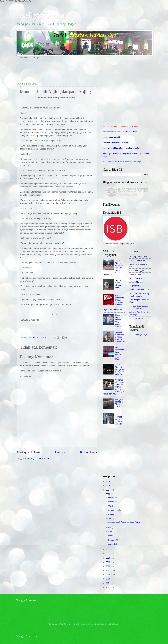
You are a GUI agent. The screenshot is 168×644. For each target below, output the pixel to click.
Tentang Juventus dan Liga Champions (139, 307)
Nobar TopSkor (136, 278)
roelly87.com (41, 15)
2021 (108, 554)
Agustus (112, 514)
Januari (112, 544)
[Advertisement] (72, 70)
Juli (110, 518)
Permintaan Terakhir (112, 137)
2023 (108, 494)
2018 (108, 566)
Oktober (112, 506)
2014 (108, 583)
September (113, 510)
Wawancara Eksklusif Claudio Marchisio (120, 132)
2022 (108, 550)
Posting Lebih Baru (28, 453)
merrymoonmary (87, 624)
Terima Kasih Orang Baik (118, 284)
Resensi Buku (135, 274)
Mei (110, 527)
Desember (113, 498)
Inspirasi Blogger (137, 270)
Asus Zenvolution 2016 (139, 290)
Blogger (115, 624)
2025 (108, 486)
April (110, 532)
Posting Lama (89, 453)
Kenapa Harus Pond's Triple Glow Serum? (119, 321)
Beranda (60, 453)
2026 (108, 482)
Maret (111, 536)
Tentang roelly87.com (139, 257)
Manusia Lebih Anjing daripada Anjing (124, 522)
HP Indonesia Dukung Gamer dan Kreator (120, 353)
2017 (108, 570)
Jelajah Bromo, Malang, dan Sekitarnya (140, 295)
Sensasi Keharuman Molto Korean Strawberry (120, 337)
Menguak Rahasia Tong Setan (119, 403)
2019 (108, 562)
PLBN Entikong (136, 318)
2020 (108, 558)
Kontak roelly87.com (138, 260)
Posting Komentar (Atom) (39, 458)
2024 (108, 490)
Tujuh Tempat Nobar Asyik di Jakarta (119, 419)
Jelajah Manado (136, 282)
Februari (112, 540)
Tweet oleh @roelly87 (139, 335)
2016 (108, 575)
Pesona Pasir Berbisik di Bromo (116, 143)
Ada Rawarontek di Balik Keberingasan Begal (122, 162)
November (113, 502)
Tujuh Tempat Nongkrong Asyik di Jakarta (120, 369)
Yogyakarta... (135, 286)
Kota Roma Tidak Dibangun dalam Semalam (122, 148)
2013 (108, 587)
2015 (108, 579)
